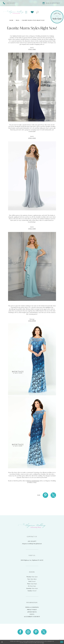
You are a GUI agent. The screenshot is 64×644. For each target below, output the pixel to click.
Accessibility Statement (32, 617)
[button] (27, 12)
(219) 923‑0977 (32, 541)
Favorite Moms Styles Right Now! (33, 20)
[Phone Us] (10, 3)
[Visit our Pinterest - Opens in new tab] (36, 632)
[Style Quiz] (57, 17)
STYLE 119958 (32, 321)
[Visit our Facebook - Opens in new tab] (20, 632)
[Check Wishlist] (32, 12)
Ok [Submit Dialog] (62, 642)
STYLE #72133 (32, 138)
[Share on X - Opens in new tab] (53, 495)
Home (11, 20)
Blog (18, 20)
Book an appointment (33, 481)
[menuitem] (27, 12)
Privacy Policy (32, 610)
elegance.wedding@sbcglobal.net (32, 544)
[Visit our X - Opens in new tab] (44, 632)
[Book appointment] (52, 3)
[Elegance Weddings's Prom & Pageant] (14, 12)
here (43, 643)
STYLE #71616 (32, 49)
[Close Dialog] (2, 642)
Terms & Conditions (32, 607)
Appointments (32, 612)
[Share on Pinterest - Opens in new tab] (45, 495)
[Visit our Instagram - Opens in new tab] (28, 632)
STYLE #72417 (32, 229)
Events (32, 614)
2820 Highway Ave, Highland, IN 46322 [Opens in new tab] (32, 560)
